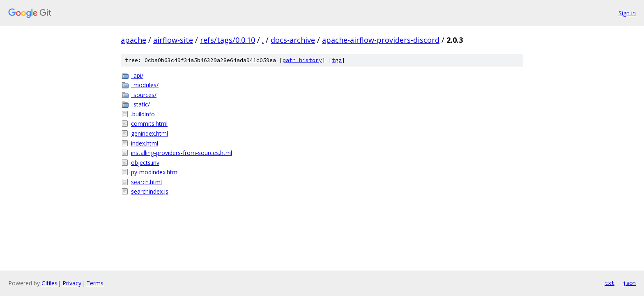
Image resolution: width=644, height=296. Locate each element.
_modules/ (145, 85)
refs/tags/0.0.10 (228, 40)
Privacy (72, 283)
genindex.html (149, 133)
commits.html (149, 124)
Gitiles (49, 283)
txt (609, 283)
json (629, 283)
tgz (337, 60)
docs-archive (293, 40)
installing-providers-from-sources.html (182, 153)
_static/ (140, 104)
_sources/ (144, 95)
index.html (145, 143)
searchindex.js (150, 191)
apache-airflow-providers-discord (381, 40)
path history (302, 60)
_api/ (137, 75)
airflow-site (173, 40)
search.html (146, 182)
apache (133, 40)
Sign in (627, 13)
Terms (95, 283)
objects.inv (145, 163)
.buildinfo (143, 114)
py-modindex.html (155, 172)
